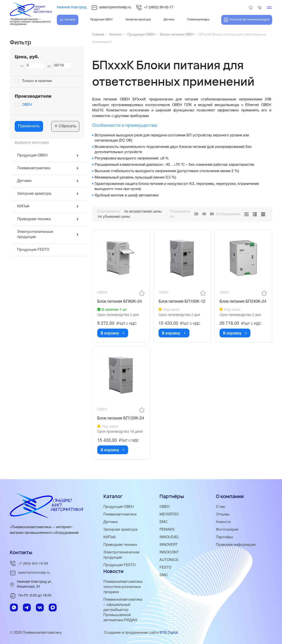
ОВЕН (27, 105)
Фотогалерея (227, 530)
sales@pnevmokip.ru (111, 8)
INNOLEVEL (169, 537)
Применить (29, 126)
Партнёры (225, 537)
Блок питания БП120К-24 (121, 418)
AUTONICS (169, 560)
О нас (221, 507)
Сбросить (65, 126)
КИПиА (23, 206)
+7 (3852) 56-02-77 (155, 8)
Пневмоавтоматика (34, 168)
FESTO (165, 568)
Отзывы (223, 514)
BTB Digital (169, 633)
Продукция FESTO (33, 250)
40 (204, 214)
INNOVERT (169, 545)
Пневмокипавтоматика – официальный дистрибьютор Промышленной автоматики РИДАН (123, 610)
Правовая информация (236, 545)
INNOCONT (169, 552)
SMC (164, 575)
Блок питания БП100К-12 (182, 302)
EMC (164, 522)
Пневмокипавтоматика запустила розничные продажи (123, 587)
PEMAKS (167, 530)
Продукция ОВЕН (32, 155)
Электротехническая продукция (35, 234)
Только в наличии (37, 81)
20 (196, 214)
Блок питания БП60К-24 (120, 302)
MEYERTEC (169, 514)
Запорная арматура (34, 194)
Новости (223, 522)
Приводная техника (34, 219)
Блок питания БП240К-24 (243, 302)
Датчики (24, 181)
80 (212, 214)
